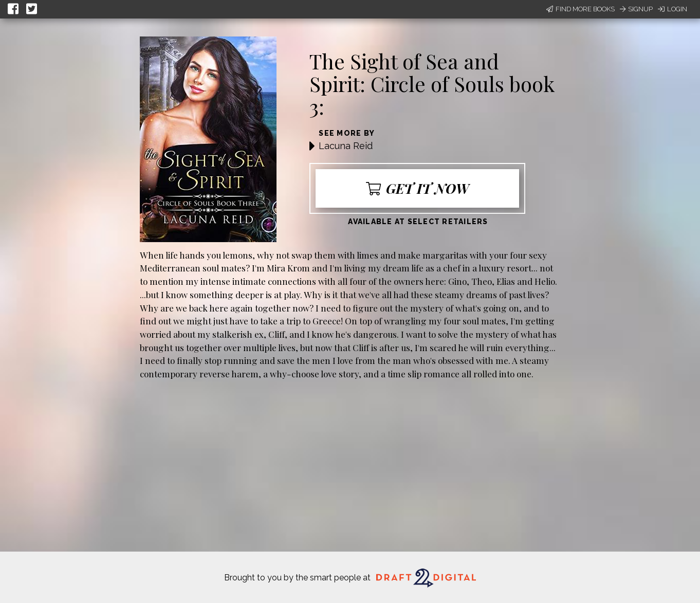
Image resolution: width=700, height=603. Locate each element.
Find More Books (581, 9)
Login (673, 9)
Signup (636, 9)
